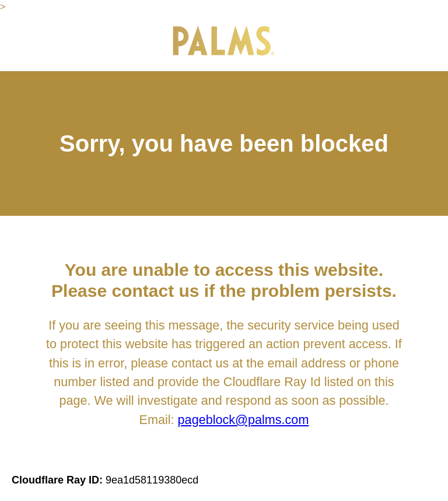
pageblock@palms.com (244, 420)
